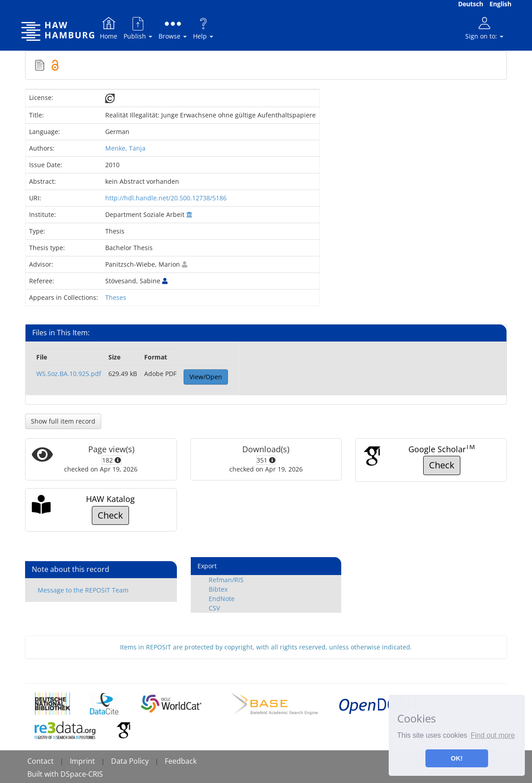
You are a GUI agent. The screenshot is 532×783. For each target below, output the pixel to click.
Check (442, 465)
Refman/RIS (226, 580)
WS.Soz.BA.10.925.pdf (69, 374)
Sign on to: (484, 28)
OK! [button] (457, 758)
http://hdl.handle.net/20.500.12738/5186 (166, 198)
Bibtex (218, 589)
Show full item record (63, 421)
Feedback (181, 761)
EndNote (222, 599)
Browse (173, 28)
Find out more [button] (493, 735)
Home (109, 28)
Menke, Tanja (125, 148)
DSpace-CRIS (82, 774)
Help (203, 28)
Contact (41, 761)
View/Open (206, 377)
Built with (44, 774)
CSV (214, 608)
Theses (116, 297)
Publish (138, 28)
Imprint (82, 761)
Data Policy (130, 761)
